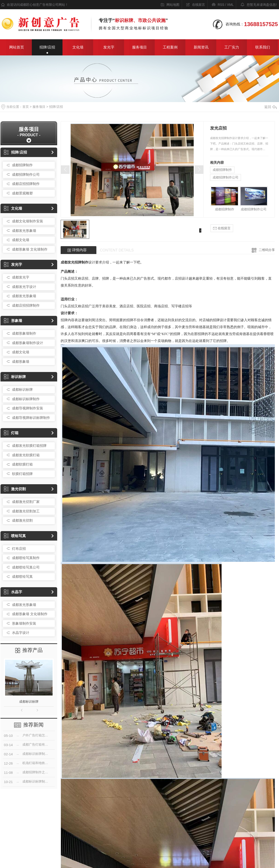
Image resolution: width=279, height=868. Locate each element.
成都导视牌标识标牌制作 (31, 418)
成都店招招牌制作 (26, 184)
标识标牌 (15, 377)
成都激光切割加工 (26, 511)
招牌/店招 (47, 47)
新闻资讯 (201, 47)
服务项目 (139, 47)
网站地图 (173, 5)
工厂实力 (232, 47)
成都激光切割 (22, 520)
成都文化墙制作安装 (28, 221)
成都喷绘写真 (22, 576)
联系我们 (263, 47)
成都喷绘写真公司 (26, 567)
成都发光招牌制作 (74, 262)
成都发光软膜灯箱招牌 (29, 446)
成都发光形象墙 (24, 231)
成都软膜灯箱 (22, 464)
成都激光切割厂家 (26, 502)
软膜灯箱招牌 (22, 474)
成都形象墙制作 (24, 333)
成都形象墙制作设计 (28, 343)
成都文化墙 (21, 240)
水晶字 (13, 592)
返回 (270, 107)
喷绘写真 (15, 536)
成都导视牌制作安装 (28, 408)
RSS (221, 5)
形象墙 (13, 321)
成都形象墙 (21, 361)
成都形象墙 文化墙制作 (30, 249)
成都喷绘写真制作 (26, 558)
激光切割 (15, 489)
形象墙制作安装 (24, 623)
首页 (26, 107)
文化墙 (78, 47)
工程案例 (170, 47)
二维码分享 (267, 250)
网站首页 (17, 47)
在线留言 (199, 5)
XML (230, 5)
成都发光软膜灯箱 (26, 455)
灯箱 (11, 433)
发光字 (109, 47)
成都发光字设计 (24, 287)
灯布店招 (19, 549)
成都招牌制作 (22, 165)
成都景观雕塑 (22, 193)
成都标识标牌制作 (26, 399)
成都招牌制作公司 (26, 174)
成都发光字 (21, 277)
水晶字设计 (21, 633)
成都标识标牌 (22, 389)
